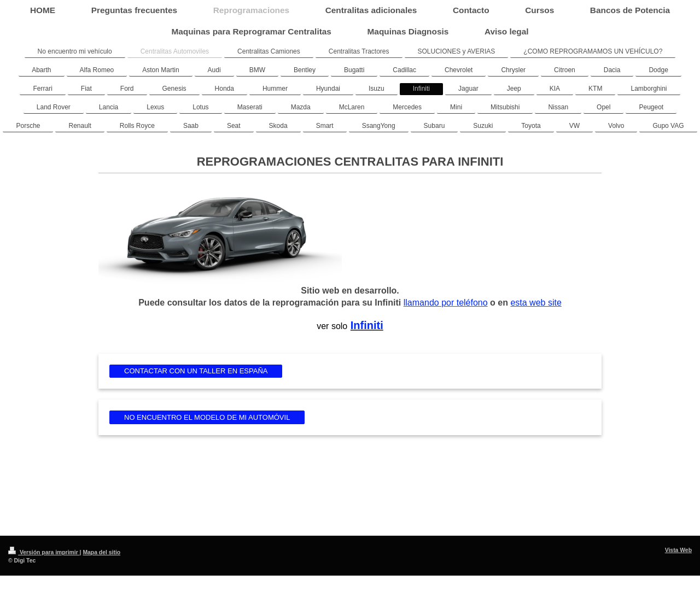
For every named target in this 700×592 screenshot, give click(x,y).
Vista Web (678, 550)
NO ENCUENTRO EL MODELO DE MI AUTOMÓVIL (207, 417)
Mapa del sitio (101, 552)
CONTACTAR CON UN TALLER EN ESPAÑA (196, 371)
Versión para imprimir (44, 552)
